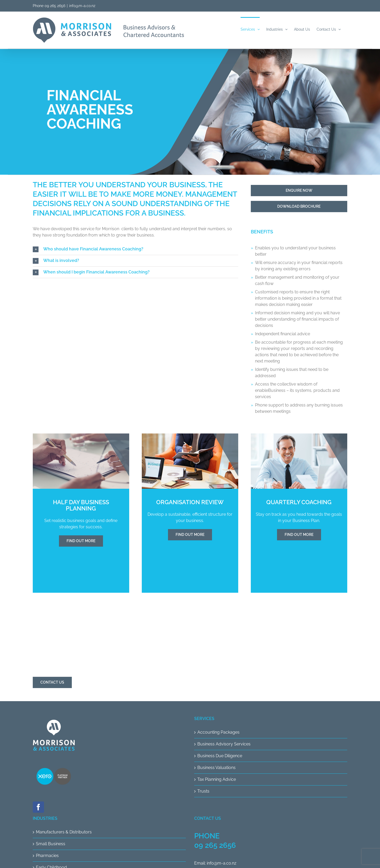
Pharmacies (47, 856)
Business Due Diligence (220, 756)
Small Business (51, 844)
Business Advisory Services (224, 744)
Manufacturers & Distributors (64, 832)
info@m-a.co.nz (82, 6)
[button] (135, 249)
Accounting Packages (218, 732)
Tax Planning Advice (217, 779)
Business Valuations (216, 768)
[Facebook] (38, 807)
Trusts (203, 791)
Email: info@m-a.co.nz (215, 863)
